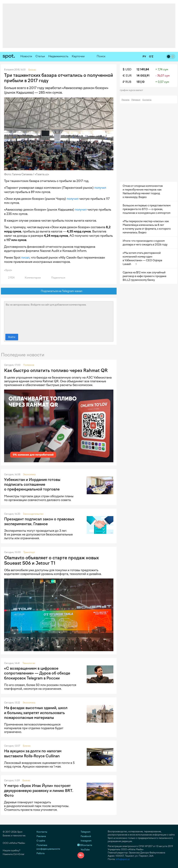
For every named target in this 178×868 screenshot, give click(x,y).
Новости (26, 56)
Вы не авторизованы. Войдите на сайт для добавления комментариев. (59, 317)
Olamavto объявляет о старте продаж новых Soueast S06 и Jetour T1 (51, 560)
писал (25, 258)
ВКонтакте (85, 845)
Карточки (78, 56)
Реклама (125, 100)
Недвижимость (58, 56)
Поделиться (56, 278)
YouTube (83, 850)
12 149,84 (143, 69)
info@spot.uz (123, 859)
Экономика (29, 474)
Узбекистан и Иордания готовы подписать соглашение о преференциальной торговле (32, 484)
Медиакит (136, 100)
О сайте (41, 841)
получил (100, 188)
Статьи (40, 56)
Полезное (29, 365)
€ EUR (127, 76)
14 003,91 (143, 76)
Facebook (84, 836)
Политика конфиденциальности (48, 847)
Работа (40, 853)
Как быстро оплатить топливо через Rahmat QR (56, 370)
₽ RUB (127, 82)
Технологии (29, 663)
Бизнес (27, 746)
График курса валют (133, 90)
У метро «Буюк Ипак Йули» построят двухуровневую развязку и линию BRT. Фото (39, 791)
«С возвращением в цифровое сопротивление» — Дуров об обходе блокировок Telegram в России (37, 673)
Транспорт (29, 552)
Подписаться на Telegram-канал (59, 291)
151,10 (141, 82)
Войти (12, 337)
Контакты (147, 100)
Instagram (84, 841)
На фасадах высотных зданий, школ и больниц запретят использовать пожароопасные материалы (36, 713)
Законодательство (33, 514)
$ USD (127, 69)
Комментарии (31, 278)
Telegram (84, 832)
